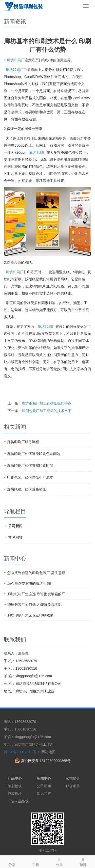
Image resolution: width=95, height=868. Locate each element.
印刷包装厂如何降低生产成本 (30, 477)
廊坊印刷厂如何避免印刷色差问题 (34, 454)
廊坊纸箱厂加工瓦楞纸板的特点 (47, 403)
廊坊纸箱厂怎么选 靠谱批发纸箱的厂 (36, 594)
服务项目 (73, 786)
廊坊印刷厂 (16, 60)
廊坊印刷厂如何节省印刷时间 (30, 466)
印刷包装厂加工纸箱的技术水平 (47, 411)
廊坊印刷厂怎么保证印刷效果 (30, 615)
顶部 (83, 861)
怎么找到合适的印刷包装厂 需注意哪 (36, 573)
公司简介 (73, 778)
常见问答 (15, 537)
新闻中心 (44, 778)
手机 (36, 861)
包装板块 (15, 794)
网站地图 (48, 752)
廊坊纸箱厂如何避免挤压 (27, 489)
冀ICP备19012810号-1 (22, 752)
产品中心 (15, 778)
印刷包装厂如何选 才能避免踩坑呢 (34, 605)
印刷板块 (15, 786)
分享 (12, 861)
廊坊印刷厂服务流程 (23, 442)
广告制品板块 (18, 801)
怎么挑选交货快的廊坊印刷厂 (30, 583)
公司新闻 (15, 526)
